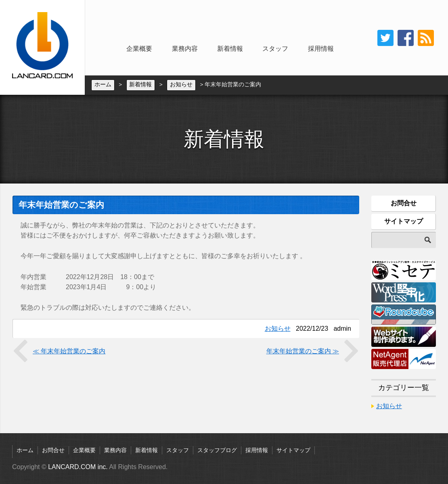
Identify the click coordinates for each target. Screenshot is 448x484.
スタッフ (275, 49)
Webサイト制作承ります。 (404, 337)
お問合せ (404, 203)
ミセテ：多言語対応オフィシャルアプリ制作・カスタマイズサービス (404, 270)
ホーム (103, 85)
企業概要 (139, 49)
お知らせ (181, 85)
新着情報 (230, 49)
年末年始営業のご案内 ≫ (303, 351)
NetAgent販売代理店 (404, 359)
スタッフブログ (217, 450)
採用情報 (321, 49)
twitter (385, 38)
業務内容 (185, 49)
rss (426, 38)
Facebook (406, 38)
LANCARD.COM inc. (78, 467)
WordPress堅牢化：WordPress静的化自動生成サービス (404, 292)
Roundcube (404, 315)
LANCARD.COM (42, 47)
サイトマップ (404, 221)
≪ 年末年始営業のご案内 (69, 351)
